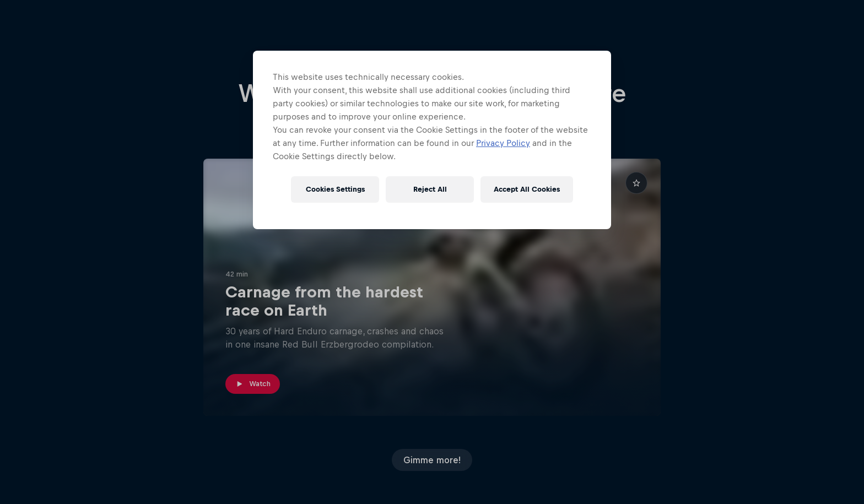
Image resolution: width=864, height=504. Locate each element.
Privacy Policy (503, 143)
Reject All (430, 189)
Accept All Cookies (527, 189)
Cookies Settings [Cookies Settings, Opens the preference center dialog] (335, 189)
